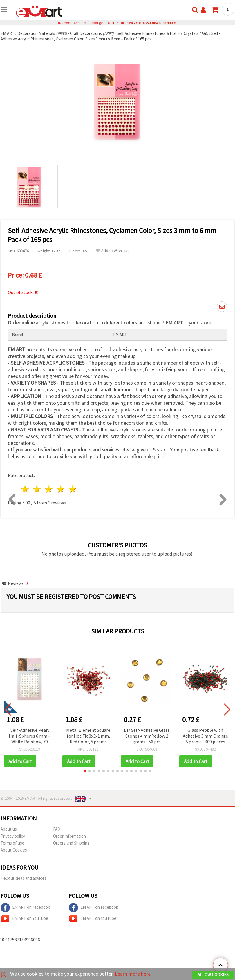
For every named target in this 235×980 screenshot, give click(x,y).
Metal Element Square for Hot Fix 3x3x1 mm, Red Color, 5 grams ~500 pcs (88, 736)
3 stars (49, 489)
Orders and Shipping (71, 843)
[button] (85, 771)
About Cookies (14, 850)
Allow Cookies (213, 975)
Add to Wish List (112, 251)
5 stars (73, 489)
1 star (25, 489)
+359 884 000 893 (158, 23)
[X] (4, 974)
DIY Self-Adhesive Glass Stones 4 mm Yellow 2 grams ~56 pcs (147, 736)
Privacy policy (13, 836)
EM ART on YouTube (24, 919)
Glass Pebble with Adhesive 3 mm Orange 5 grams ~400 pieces (205, 736)
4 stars (61, 489)
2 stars (37, 489)
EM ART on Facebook (25, 908)
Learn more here (133, 974)
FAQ (57, 829)
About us (9, 829)
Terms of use (12, 843)
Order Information (69, 836)
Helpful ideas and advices (23, 878)
